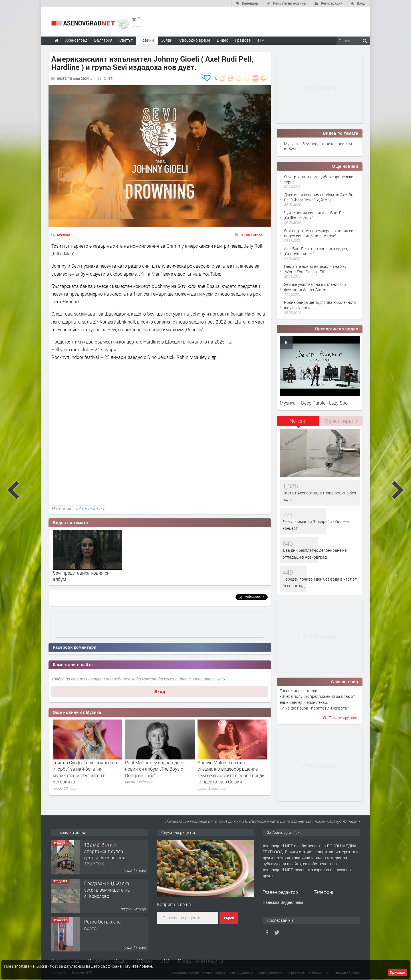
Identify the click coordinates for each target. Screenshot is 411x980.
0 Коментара (252, 235)
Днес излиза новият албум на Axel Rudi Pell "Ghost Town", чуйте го (320, 197)
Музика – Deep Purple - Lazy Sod (314, 403)
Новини (147, 40)
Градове (243, 40)
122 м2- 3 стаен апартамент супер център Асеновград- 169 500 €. (105, 854)
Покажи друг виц (340, 718)
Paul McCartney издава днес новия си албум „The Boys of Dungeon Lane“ (155, 769)
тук (222, 679)
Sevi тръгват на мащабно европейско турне (319, 179)
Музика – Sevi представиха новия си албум (318, 146)
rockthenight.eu (88, 508)
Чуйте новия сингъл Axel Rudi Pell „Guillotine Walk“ (315, 215)
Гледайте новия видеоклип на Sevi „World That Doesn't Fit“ (316, 269)
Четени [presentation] (298, 421)
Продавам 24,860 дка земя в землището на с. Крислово (107, 890)
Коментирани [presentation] (341, 421)
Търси (229, 918)
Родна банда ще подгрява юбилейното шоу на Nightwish (320, 305)
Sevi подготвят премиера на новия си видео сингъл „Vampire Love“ (319, 233)
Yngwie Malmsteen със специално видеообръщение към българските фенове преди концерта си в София (231, 772)
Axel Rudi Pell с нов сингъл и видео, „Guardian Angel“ (316, 251)
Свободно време (195, 40)
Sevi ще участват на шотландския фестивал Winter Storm (315, 287)
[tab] (298, 423)
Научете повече (138, 966)
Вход (160, 692)
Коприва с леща (174, 904)
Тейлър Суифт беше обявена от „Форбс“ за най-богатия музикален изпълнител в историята (86, 772)
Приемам (398, 973)
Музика (64, 235)
